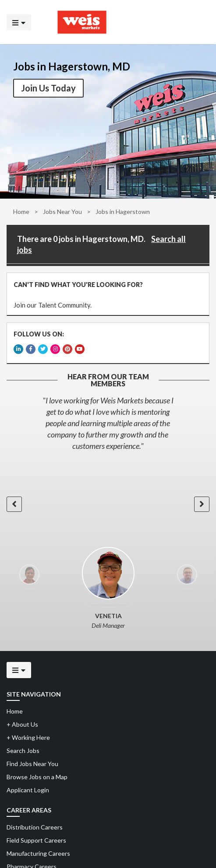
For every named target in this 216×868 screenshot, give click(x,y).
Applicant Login (28, 790)
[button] (14, 504)
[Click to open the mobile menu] (19, 22)
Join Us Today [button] (48, 88)
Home (21, 212)
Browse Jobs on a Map (37, 777)
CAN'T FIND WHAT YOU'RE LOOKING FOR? (78, 285)
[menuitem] (108, 827)
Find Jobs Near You (32, 764)
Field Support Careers (36, 840)
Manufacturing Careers (38, 853)
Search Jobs (23, 751)
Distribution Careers (35, 827)
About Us (22, 724)
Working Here (28, 737)
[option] (108, 423)
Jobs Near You (62, 212)
